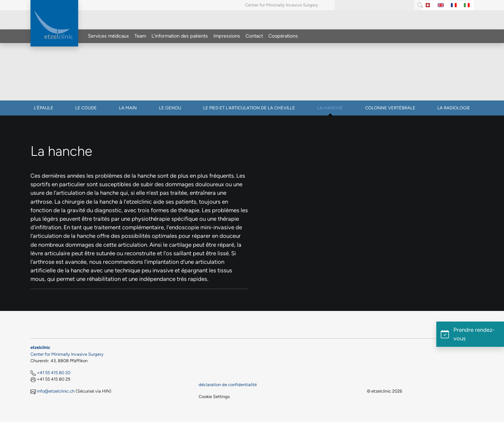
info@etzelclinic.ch (56, 391)
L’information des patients (180, 36)
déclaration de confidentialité (228, 385)
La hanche (330, 108)
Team (140, 36)
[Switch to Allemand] (428, 5)
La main (128, 108)
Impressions (227, 36)
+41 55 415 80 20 (54, 373)
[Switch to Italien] (467, 5)
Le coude (86, 108)
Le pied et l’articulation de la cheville (249, 108)
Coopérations (283, 36)
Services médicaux (108, 36)
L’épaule (44, 108)
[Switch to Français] (454, 5)
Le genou (170, 108)
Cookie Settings (214, 397)
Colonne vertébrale (390, 108)
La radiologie (454, 108)
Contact (254, 36)
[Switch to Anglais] (441, 5)
